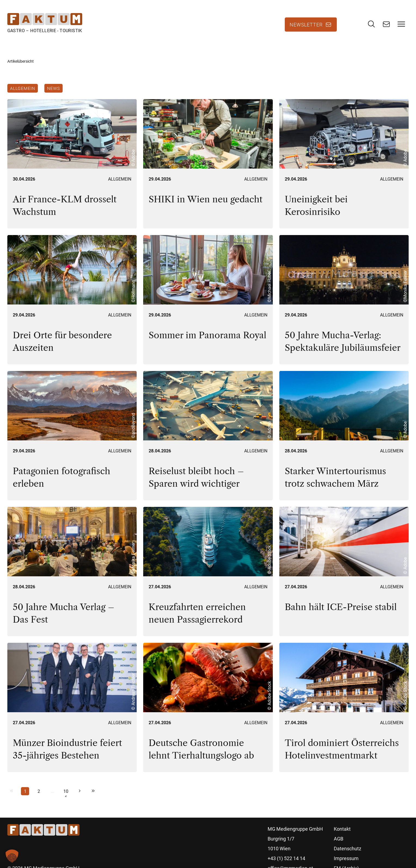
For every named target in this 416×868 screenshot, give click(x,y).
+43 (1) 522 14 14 (286, 858)
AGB (339, 839)
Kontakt (342, 829)
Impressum (346, 858)
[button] (12, 856)
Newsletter (306, 25)
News (53, 88)
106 (66, 792)
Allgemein (23, 88)
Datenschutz (348, 849)
